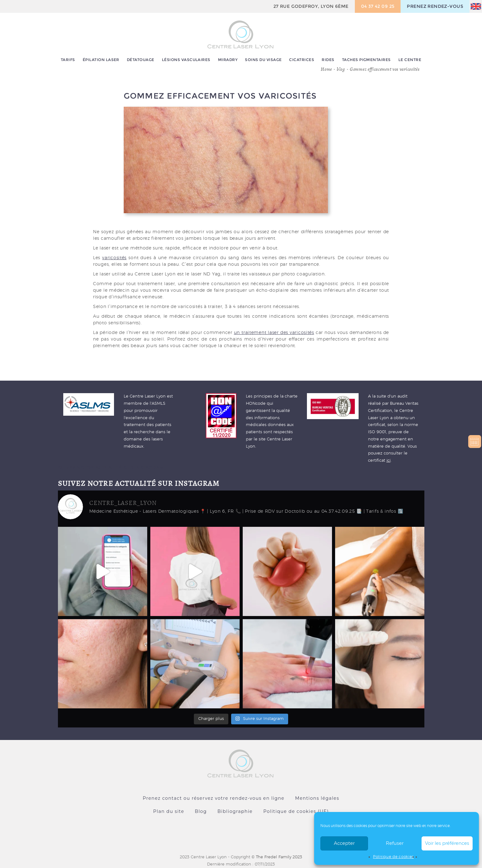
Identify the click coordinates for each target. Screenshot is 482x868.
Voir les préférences (447, 843)
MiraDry (228, 60)
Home (326, 69)
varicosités (114, 258)
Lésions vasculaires (186, 60)
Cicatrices (302, 60)
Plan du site (169, 811)
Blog (201, 811)
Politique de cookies (393, 857)
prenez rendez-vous (435, 6)
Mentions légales (317, 798)
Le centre (410, 60)
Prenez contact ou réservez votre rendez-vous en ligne (214, 798)
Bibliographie (235, 811)
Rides (328, 60)
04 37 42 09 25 (378, 6)
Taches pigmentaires (366, 60)
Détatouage (141, 60)
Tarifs (68, 60)
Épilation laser (101, 60)
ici (389, 461)
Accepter (344, 843)
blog (341, 69)
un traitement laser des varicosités (274, 333)
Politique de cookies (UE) (296, 811)
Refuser (395, 843)
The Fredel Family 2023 (279, 857)
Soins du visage (263, 60)
